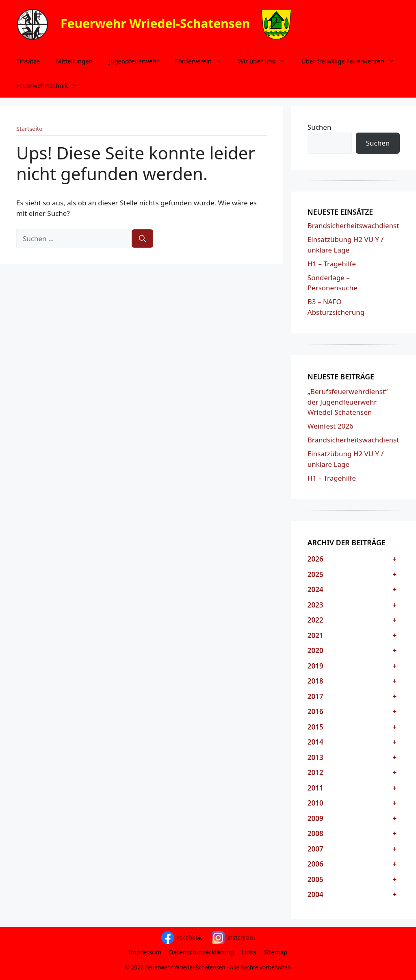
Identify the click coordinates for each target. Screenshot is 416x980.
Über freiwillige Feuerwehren (352, 61)
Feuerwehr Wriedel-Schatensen (155, 23)
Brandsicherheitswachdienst (353, 225)
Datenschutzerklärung (201, 952)
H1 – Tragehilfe (332, 264)
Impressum (145, 952)
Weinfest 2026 (330, 426)
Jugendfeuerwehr (134, 61)
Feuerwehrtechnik (51, 85)
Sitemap (276, 952)
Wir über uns (266, 61)
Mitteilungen (74, 61)
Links (249, 952)
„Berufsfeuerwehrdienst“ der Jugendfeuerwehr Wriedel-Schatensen (348, 402)
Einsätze (28, 61)
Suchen (320, 127)
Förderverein (203, 61)
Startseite (29, 129)
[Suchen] (142, 239)
